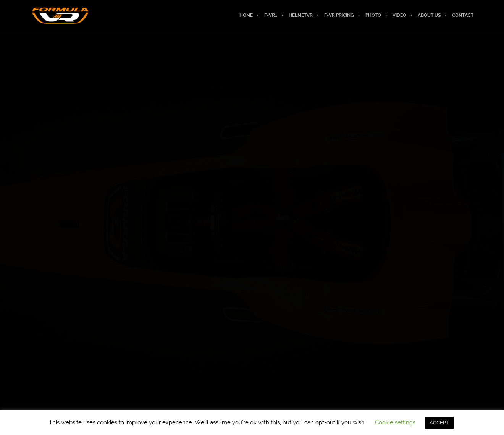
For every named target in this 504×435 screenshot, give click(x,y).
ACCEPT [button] (439, 423)
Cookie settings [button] (395, 422)
